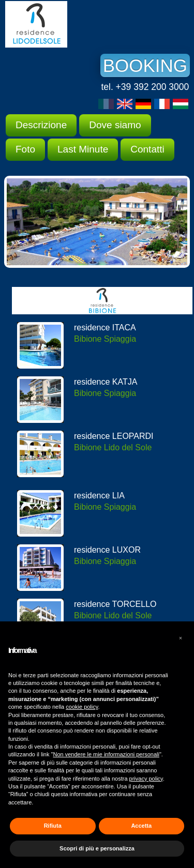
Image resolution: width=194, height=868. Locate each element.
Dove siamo (115, 125)
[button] (181, 638)
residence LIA (99, 496)
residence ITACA (105, 328)
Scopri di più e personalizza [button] (97, 848)
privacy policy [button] (146, 779)
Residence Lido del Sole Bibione (83, 24)
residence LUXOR (107, 550)
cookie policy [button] (82, 707)
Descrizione (41, 125)
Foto (25, 149)
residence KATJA (106, 382)
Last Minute (83, 149)
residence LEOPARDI (114, 436)
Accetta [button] (141, 826)
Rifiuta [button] (53, 826)
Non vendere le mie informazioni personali (106, 754)
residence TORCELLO (115, 604)
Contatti (147, 149)
